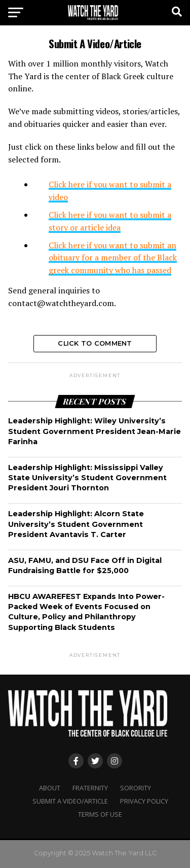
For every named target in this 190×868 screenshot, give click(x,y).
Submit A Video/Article (70, 801)
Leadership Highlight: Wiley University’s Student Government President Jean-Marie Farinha (94, 431)
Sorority (136, 788)
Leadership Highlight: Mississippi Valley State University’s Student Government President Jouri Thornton (87, 478)
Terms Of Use (100, 814)
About (50, 788)
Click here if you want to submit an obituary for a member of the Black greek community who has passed (113, 258)
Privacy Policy (144, 801)
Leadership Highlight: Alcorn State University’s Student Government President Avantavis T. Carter (76, 524)
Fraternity (90, 788)
